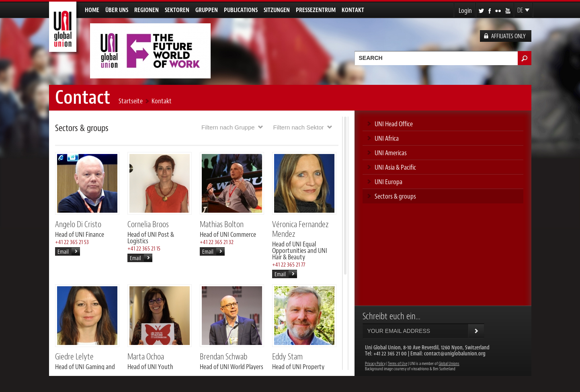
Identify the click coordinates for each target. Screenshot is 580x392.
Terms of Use (398, 364)
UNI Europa (388, 182)
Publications (241, 10)
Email (63, 252)
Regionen (147, 10)
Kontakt (353, 10)
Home (92, 10)
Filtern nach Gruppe (228, 127)
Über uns (117, 10)
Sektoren (177, 10)
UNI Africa (387, 138)
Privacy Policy (375, 364)
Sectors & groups (395, 196)
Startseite (131, 101)
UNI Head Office (394, 124)
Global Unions (449, 364)
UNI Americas (391, 153)
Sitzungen (277, 10)
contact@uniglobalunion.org (455, 354)
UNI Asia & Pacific (395, 167)
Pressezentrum (316, 10)
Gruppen (207, 10)
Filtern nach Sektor (299, 127)
